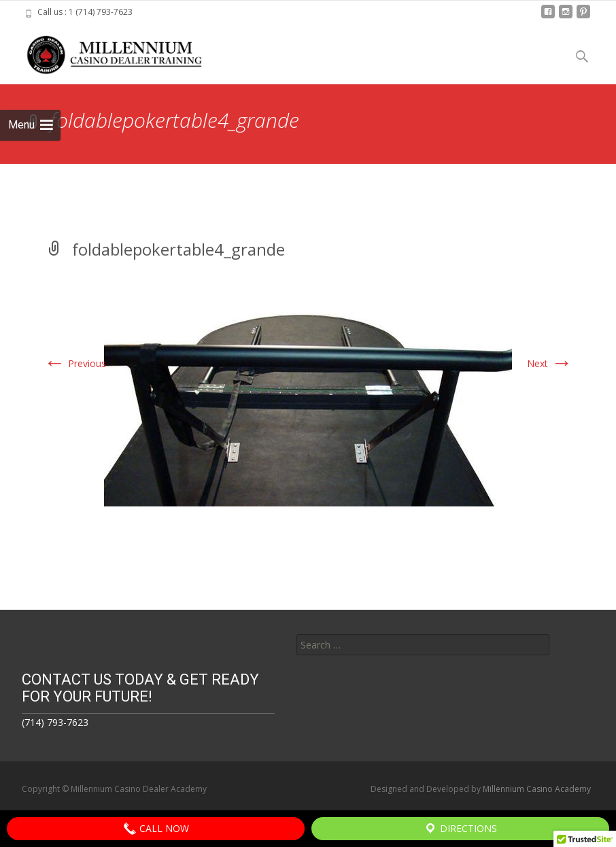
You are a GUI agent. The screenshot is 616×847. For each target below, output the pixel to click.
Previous (75, 363)
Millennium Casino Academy (537, 789)
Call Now (156, 829)
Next (550, 363)
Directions (460, 829)
